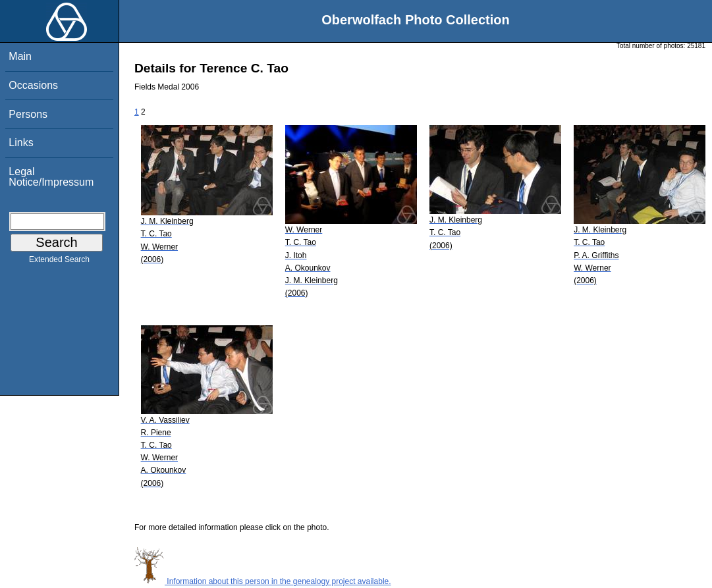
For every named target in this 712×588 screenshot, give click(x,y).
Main (20, 56)
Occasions (33, 85)
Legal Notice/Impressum (51, 177)
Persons (28, 114)
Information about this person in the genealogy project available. (263, 581)
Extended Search (59, 262)
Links (21, 143)
